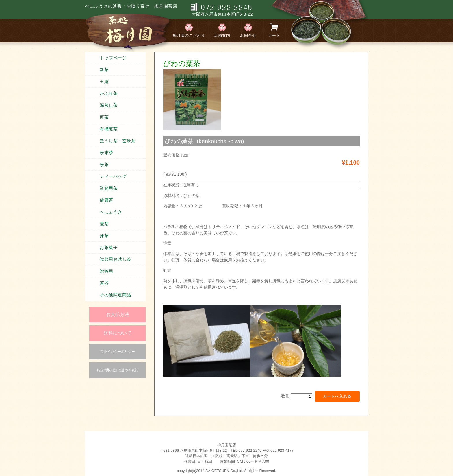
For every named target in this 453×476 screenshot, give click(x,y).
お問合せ (248, 35)
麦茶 (104, 224)
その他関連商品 (115, 295)
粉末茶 (106, 153)
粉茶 (104, 165)
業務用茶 (109, 188)
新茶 (104, 70)
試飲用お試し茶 (115, 259)
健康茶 (106, 200)
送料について (118, 333)
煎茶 (104, 117)
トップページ (113, 58)
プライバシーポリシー (118, 352)
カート (274, 35)
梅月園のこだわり (189, 35)
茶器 (104, 283)
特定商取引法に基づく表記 (118, 370)
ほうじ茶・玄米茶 (118, 141)
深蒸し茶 (109, 105)
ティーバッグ (113, 176)
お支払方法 (118, 314)
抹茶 (104, 236)
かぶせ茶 (109, 93)
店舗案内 (222, 35)
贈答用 (106, 271)
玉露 (104, 82)
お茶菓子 (109, 248)
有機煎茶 (109, 129)
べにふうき (111, 212)
